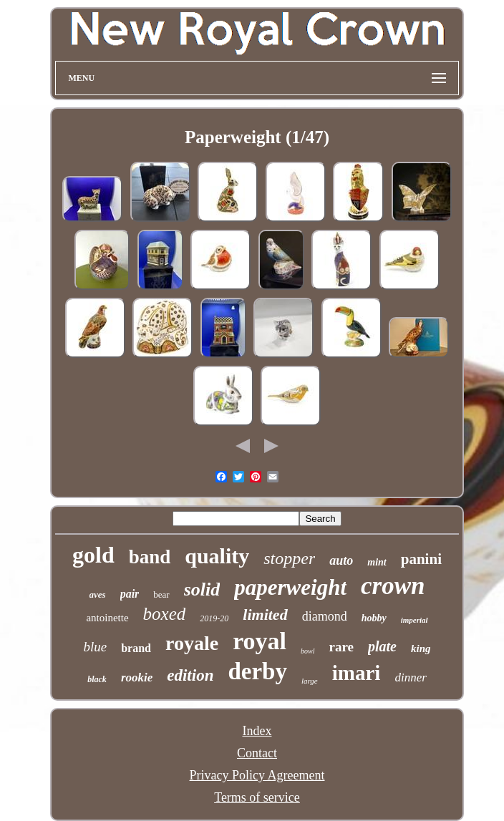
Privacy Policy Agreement (257, 775)
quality (217, 556)
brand (136, 648)
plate (382, 646)
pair (130, 594)
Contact (257, 753)
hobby (374, 618)
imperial (415, 620)
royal (260, 641)
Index (257, 731)
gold (93, 555)
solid (202, 589)
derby (257, 671)
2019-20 (214, 618)
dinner (410, 677)
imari (357, 673)
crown (393, 586)
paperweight (290, 587)
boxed (165, 614)
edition (190, 675)
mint (377, 562)
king (421, 648)
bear (161, 594)
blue (95, 647)
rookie (137, 677)
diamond (325, 616)
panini (421, 559)
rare (341, 647)
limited (265, 614)
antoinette (107, 618)
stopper (289, 558)
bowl (307, 651)
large (310, 681)
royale (192, 643)
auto (341, 560)
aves (98, 594)
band (150, 557)
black (97, 679)
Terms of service (257, 797)
